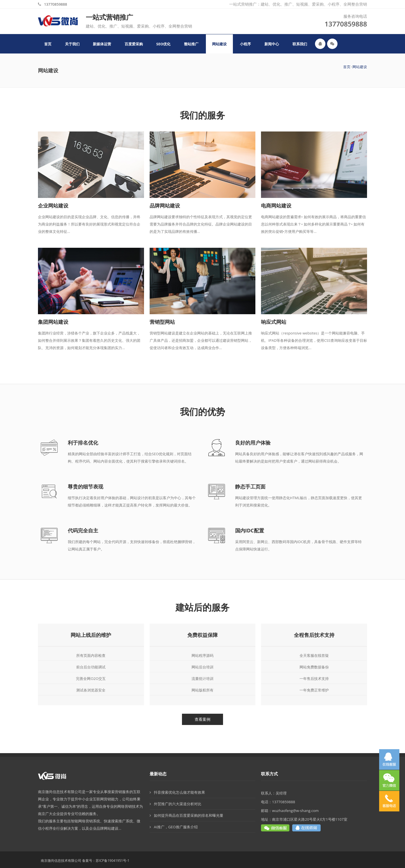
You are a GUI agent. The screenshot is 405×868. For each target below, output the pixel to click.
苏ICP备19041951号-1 (112, 861)
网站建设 (360, 67)
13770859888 (56, 4)
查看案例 (202, 719)
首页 (347, 67)
